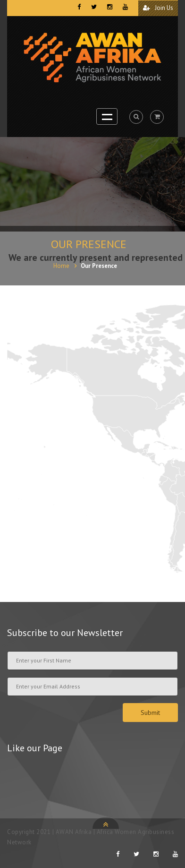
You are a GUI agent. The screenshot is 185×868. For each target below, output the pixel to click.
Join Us (158, 8)
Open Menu (107, 116)
